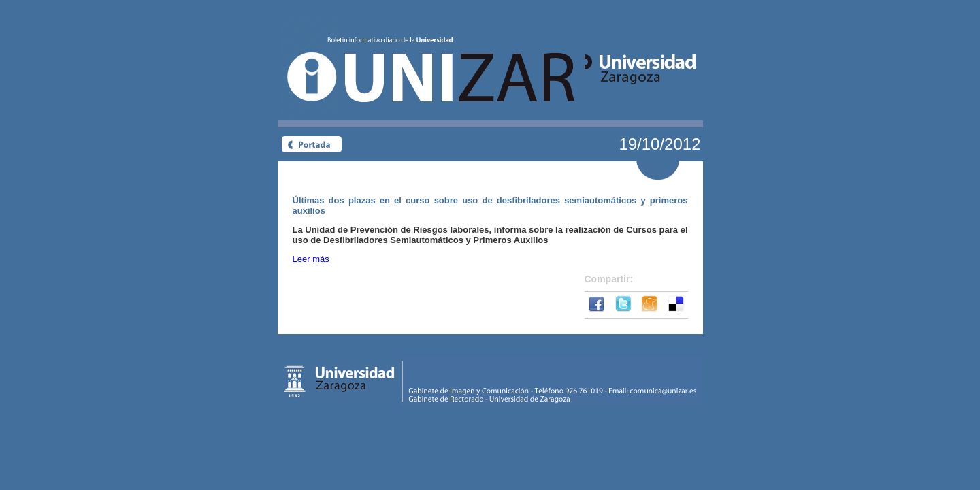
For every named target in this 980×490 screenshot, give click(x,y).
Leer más (311, 259)
